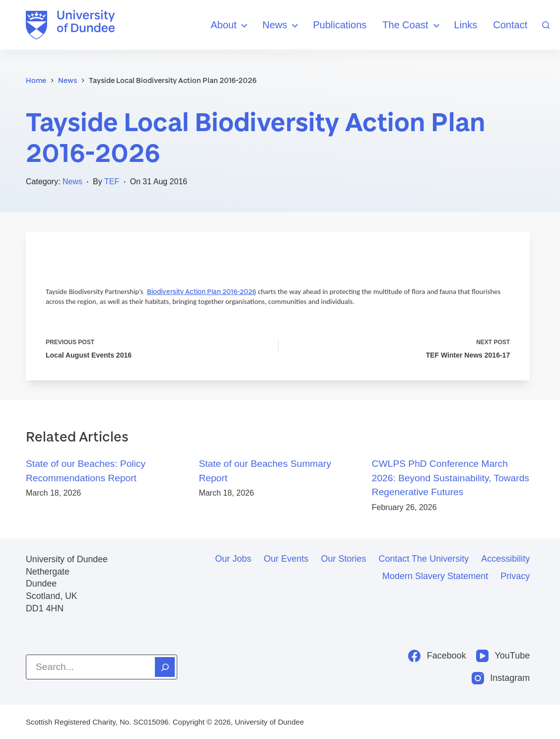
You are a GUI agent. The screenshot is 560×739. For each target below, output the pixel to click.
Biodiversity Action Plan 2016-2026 (202, 292)
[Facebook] (437, 656)
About (230, 26)
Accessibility (505, 559)
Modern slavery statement (435, 576)
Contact (510, 25)
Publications (340, 25)
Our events (286, 559)
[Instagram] (501, 678)
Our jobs (233, 559)
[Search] (546, 25)
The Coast (412, 26)
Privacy (515, 576)
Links (466, 25)
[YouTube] (503, 656)
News (281, 26)
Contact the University (423, 559)
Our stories (343, 559)
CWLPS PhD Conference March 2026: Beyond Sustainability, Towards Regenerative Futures (451, 478)
